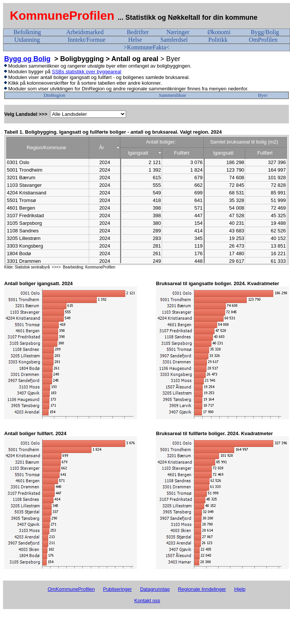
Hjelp (240, 589)
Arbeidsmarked (85, 32)
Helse (135, 40)
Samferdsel (174, 40)
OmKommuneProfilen (71, 589)
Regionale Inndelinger (202, 589)
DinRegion (54, 95)
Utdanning (27, 40)
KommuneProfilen (62, 16)
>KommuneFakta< (146, 47)
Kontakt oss (147, 601)
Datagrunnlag (155, 589)
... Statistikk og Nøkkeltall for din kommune (188, 17)
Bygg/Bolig (265, 32)
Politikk (218, 40)
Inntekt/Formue (87, 40)
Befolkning (27, 32)
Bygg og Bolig (27, 59)
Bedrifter (138, 32)
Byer (262, 95)
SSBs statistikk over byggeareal (87, 72)
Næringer (178, 32)
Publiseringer (117, 589)
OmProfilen (263, 40)
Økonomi (219, 32)
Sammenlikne (173, 95)
